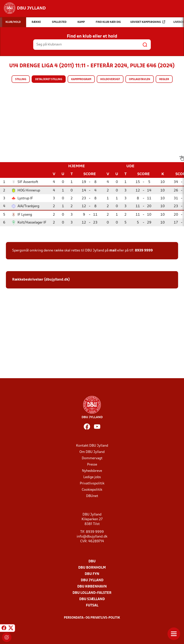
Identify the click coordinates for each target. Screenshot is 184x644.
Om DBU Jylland (92, 452)
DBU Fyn (92, 574)
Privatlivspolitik (92, 484)
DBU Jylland (92, 580)
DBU (92, 561)
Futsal (92, 606)
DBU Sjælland (92, 599)
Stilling (21, 79)
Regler (164, 79)
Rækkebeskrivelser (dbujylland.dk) (41, 280)
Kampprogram (81, 79)
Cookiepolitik (92, 490)
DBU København (92, 587)
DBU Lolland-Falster (92, 593)
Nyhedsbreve (92, 471)
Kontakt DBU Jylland (92, 446)
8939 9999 (144, 251)
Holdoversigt (110, 79)
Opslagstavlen (140, 79)
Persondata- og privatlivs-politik (92, 618)
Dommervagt (92, 458)
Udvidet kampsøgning (148, 22)
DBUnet (92, 496)
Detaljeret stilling (49, 79)
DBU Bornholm (92, 568)
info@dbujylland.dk (92, 537)
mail (113, 251)
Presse (92, 465)
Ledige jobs (92, 477)
